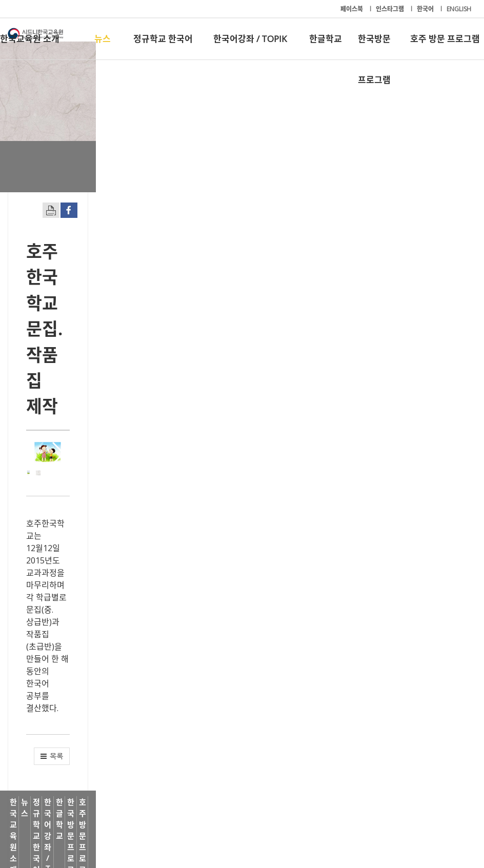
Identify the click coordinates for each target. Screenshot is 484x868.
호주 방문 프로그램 (445, 39)
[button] (446, 407)
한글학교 (326, 39)
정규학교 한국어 (163, 39)
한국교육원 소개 (30, 39)
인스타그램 (391, 9)
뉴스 (103, 39)
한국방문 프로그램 (374, 46)
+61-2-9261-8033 (194, 829)
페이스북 (352, 9)
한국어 (426, 9)
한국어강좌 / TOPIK (250, 39)
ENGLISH (459, 9)
